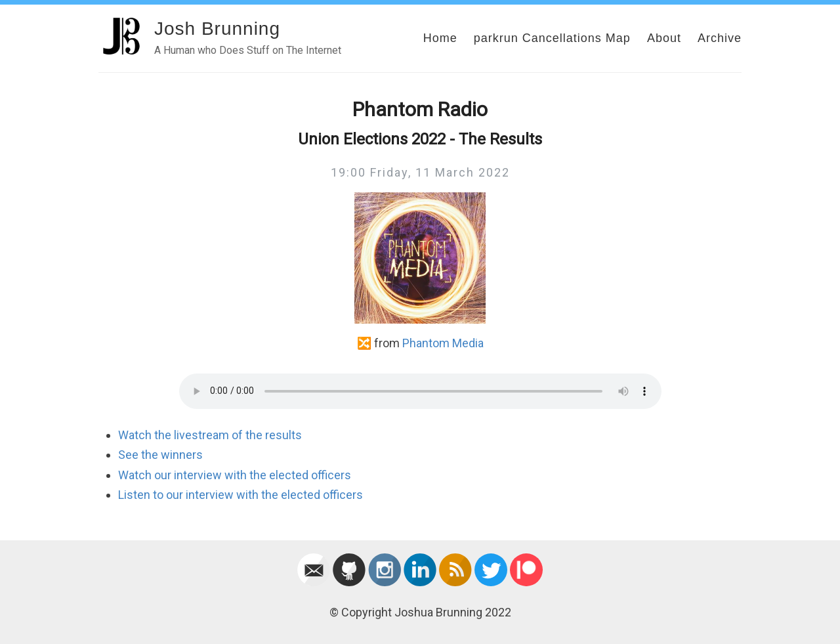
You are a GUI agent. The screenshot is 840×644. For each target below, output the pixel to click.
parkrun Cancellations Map (552, 38)
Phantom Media (443, 343)
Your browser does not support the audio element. (420, 391)
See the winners (160, 455)
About (664, 38)
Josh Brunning (217, 29)
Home (440, 38)
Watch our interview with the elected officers (235, 475)
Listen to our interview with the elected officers (241, 495)
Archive (720, 38)
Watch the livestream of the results (210, 435)
